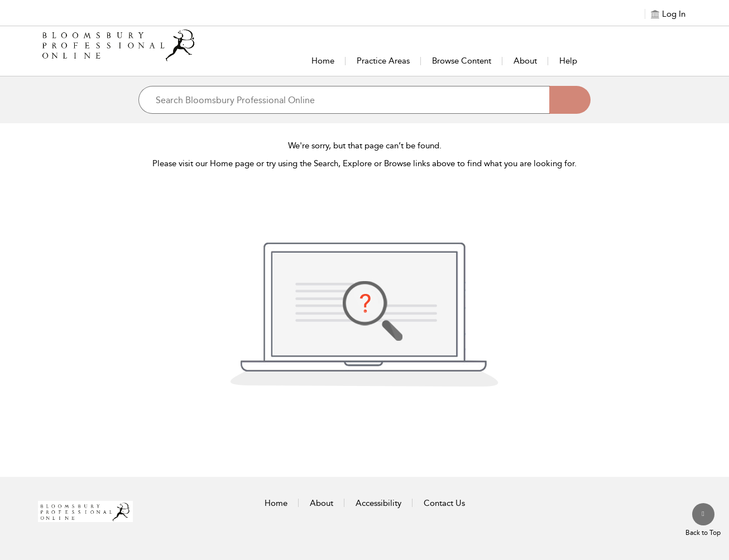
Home (323, 61)
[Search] (570, 100)
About (525, 61)
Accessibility (378, 503)
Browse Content (462, 61)
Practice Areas (383, 61)
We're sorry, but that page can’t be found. (365, 146)
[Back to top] (703, 520)
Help (568, 61)
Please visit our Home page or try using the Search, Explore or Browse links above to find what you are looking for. (364, 163)
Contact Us (444, 503)
